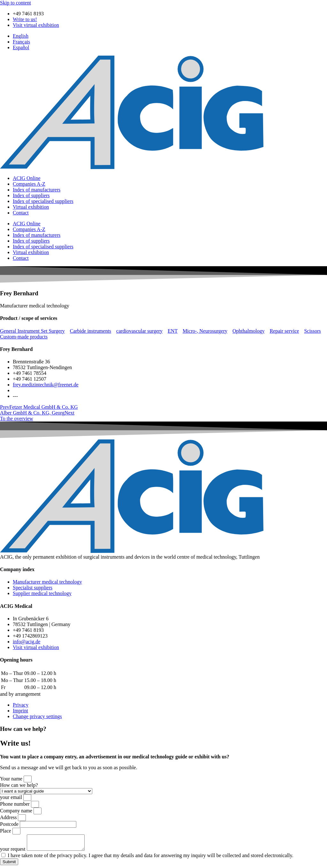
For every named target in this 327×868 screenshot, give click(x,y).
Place (6, 831)
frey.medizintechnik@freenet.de (46, 385)
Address (9, 817)
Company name (17, 811)
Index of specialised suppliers (43, 201)
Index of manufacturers (37, 190)
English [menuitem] (21, 36)
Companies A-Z (29, 184)
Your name (12, 779)
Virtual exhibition (31, 207)
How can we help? (19, 785)
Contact (21, 213)
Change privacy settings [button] (37, 716)
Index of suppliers (31, 195)
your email (12, 797)
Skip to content (15, 3)
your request (13, 852)
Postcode (10, 824)
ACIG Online (27, 178)
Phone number (15, 804)
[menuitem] (21, 36)
